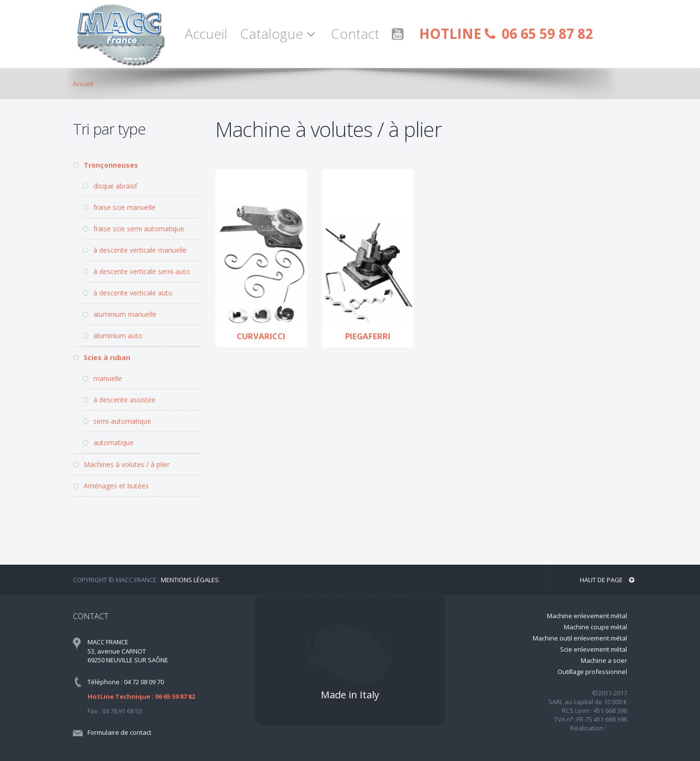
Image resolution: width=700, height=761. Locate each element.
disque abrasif (110, 186)
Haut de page (607, 580)
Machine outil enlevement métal (580, 638)
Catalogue (279, 34)
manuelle (102, 378)
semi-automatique (117, 421)
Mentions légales (190, 580)
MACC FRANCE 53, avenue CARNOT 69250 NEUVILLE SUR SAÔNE (128, 651)
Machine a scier (604, 660)
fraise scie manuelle (119, 207)
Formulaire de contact (119, 732)
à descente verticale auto (128, 293)
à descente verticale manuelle (135, 250)
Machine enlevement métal (587, 616)
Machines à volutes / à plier (121, 464)
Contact (355, 34)
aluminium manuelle (120, 314)
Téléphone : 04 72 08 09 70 (126, 682)
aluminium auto (113, 336)
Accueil (206, 34)
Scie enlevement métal (594, 649)
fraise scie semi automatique (133, 229)
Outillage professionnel (592, 672)
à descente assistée (119, 400)
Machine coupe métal (595, 627)
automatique (108, 442)
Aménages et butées (111, 486)
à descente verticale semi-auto (136, 271)
